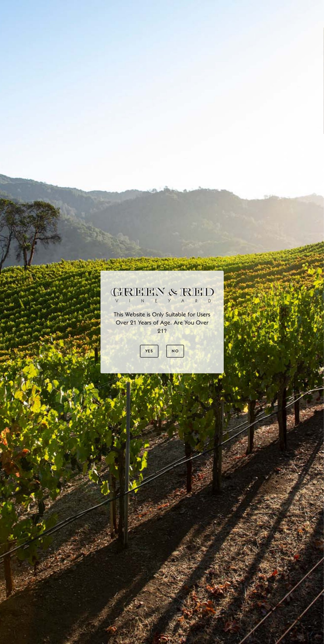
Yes (149, 351)
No (175, 351)
